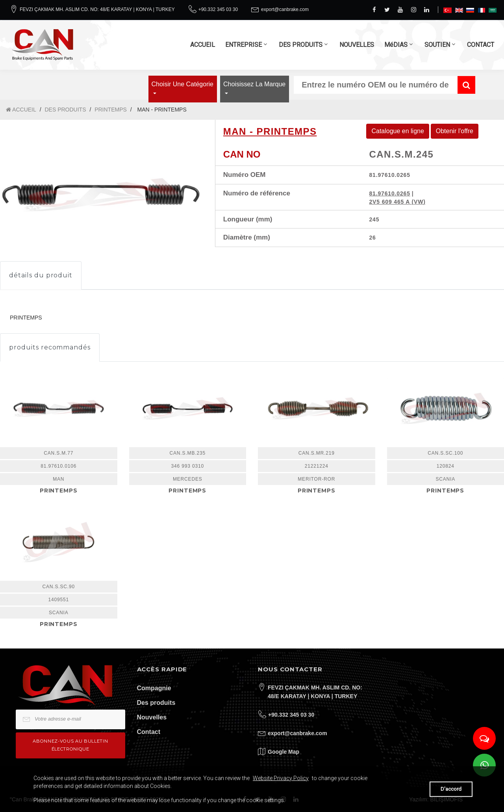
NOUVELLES (357, 45)
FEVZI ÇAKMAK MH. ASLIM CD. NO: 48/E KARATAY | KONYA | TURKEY (97, 9)
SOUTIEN (437, 45)
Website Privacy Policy (281, 778)
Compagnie (154, 688)
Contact (149, 732)
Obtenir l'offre (455, 131)
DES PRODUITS (301, 45)
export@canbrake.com (285, 9)
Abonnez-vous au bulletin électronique (70, 745)
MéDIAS (396, 45)
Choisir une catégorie (183, 84)
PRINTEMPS (111, 110)
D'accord (451, 789)
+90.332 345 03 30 (218, 9)
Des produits (156, 703)
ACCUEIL (203, 45)
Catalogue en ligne (397, 131)
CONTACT (481, 45)
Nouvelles (152, 717)
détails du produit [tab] (41, 275)
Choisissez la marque (254, 84)
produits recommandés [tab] (50, 347)
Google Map (283, 752)
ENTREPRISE (244, 45)
